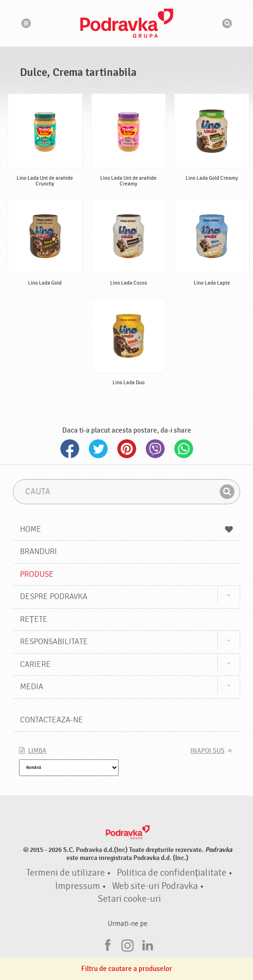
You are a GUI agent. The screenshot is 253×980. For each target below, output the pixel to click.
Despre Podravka (54, 596)
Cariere (35, 664)
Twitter (98, 449)
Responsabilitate (54, 642)
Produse (37, 574)
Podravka (127, 23)
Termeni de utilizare (66, 873)
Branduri (38, 551)
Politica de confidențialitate (171, 873)
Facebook (70, 449)
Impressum (78, 886)
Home (127, 529)
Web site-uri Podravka (155, 886)
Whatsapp (184, 449)
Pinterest (127, 449)
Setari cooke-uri (129, 899)
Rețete (34, 619)
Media (32, 687)
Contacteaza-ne (52, 720)
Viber (155, 449)
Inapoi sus (207, 751)
